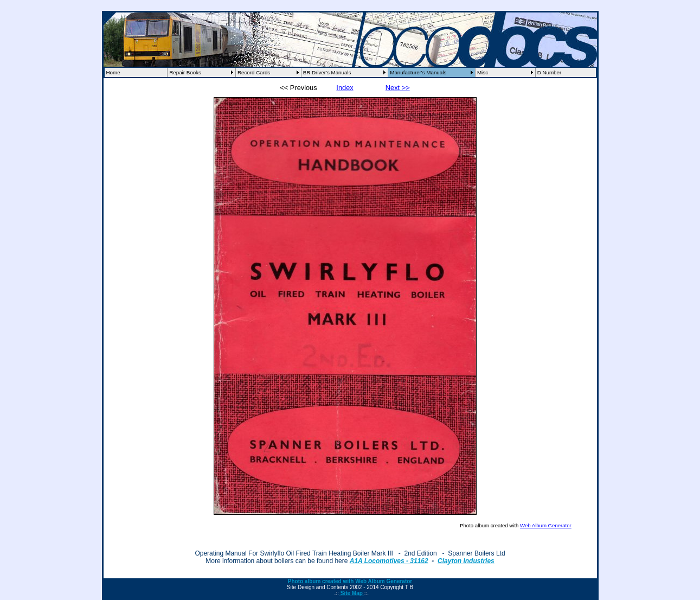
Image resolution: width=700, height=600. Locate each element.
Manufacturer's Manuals (418, 72)
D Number (550, 72)
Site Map (352, 593)
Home (113, 72)
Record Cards (254, 72)
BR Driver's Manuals (327, 72)
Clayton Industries (466, 561)
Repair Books (185, 72)
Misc (483, 72)
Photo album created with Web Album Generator (350, 581)
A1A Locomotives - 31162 (389, 561)
